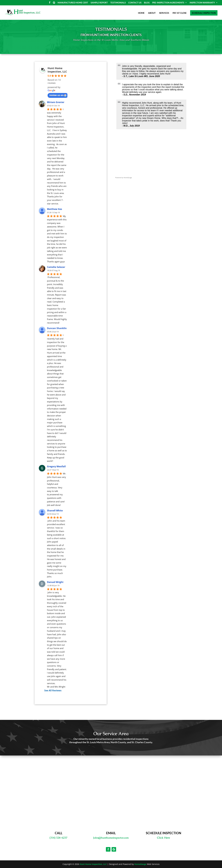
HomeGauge (140, 864)
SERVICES (164, 13)
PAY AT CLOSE (180, 13)
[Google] (54, 3)
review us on (58, 95)
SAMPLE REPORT (99, 3)
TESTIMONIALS (118, 3)
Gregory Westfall (56, 466)
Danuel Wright (55, 582)
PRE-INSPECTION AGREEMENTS (168, 3)
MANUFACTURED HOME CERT (73, 3)
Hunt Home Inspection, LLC (57, 70)
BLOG (147, 3)
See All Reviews (53, 690)
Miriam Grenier (56, 102)
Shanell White (55, 511)
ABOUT (152, 13)
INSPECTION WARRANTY (202, 3)
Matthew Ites (55, 209)
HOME (141, 13)
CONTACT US (135, 3)
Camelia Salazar (56, 267)
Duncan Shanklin (57, 328)
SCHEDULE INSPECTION (204, 13)
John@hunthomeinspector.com (111, 838)
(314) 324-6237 (58, 838)
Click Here (163, 838)
